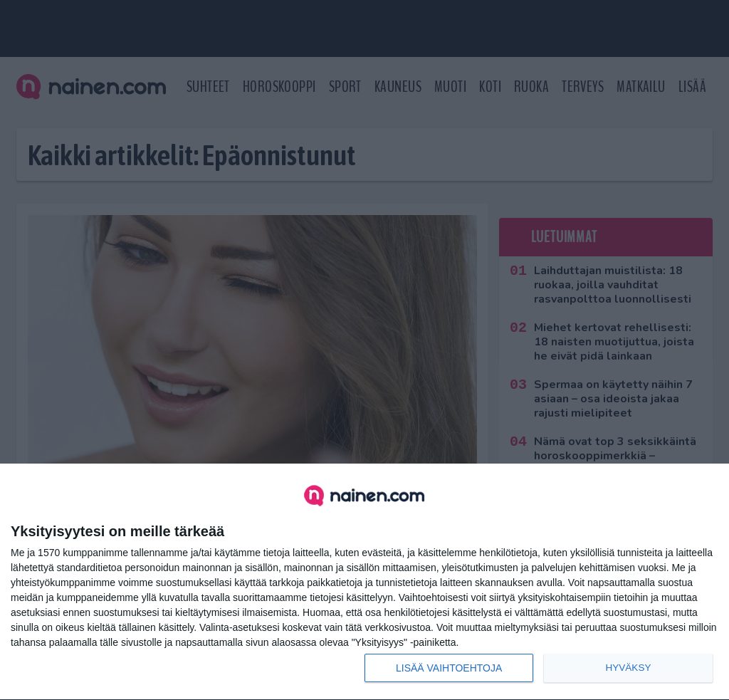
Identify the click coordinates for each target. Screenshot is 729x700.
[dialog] (364, 582)
